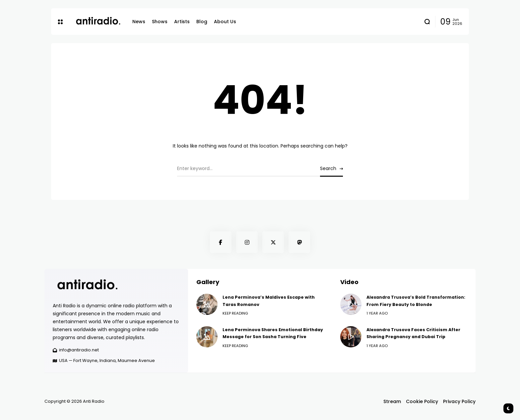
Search (328, 168)
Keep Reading (235, 313)
